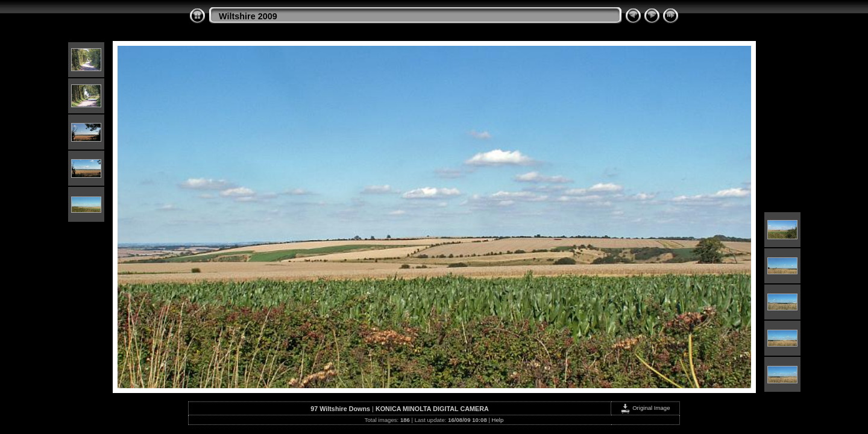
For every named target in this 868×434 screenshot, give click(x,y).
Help (498, 420)
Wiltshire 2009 (248, 16)
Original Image (645, 408)
